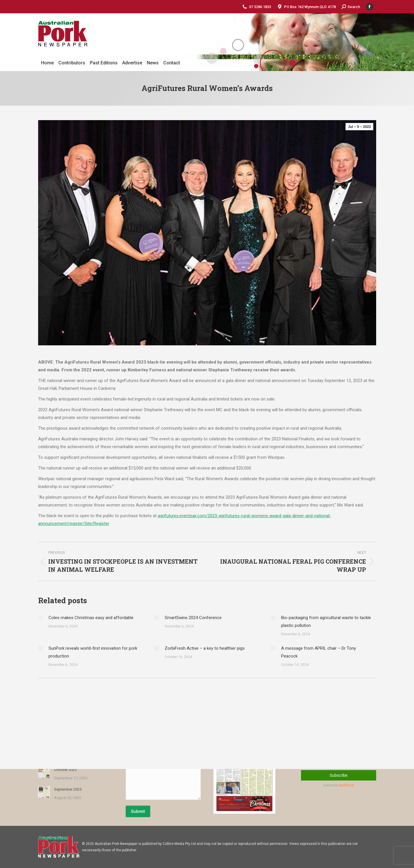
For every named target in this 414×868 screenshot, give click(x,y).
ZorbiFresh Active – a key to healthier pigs (205, 648)
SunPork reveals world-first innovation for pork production (93, 652)
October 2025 (65, 770)
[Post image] (40, 618)
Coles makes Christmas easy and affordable (91, 618)
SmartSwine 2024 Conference (193, 618)
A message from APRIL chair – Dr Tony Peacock (319, 652)
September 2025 (68, 789)
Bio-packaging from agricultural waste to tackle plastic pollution (326, 622)
